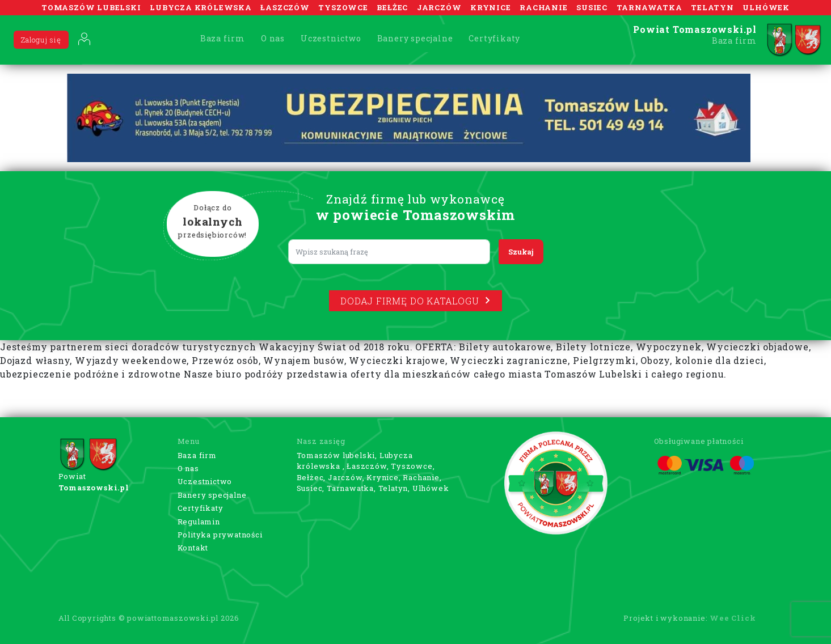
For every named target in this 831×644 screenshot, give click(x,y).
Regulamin (199, 522)
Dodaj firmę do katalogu (415, 301)
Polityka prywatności (220, 535)
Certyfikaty (494, 38)
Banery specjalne (415, 38)
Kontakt (193, 548)
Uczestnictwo (331, 38)
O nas (273, 38)
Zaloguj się (41, 40)
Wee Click (733, 618)
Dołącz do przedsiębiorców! (212, 222)
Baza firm (223, 38)
